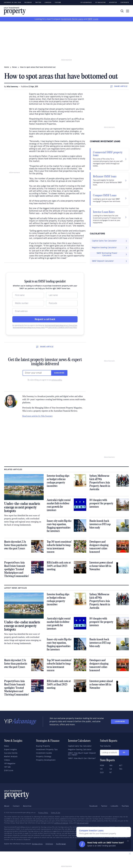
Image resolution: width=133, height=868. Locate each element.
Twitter (38, 3)
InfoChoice (49, 844)
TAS (121, 769)
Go (124, 753)
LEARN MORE (120, 722)
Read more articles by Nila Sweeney (37, 416)
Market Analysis (11, 757)
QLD (102, 773)
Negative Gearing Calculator (80, 750)
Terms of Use (56, 813)
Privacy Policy (43, 813)
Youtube (58, 3)
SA (111, 769)
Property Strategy (44, 757)
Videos (7, 760)
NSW (102, 766)
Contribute (125, 3)
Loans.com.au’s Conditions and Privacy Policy (62, 328)
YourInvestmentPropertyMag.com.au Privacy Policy (29, 328)
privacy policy (57, 380)
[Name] (28, 295)
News (6, 746)
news (14, 67)
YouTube (125, 806)
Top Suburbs (105, 746)
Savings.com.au (37, 844)
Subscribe (59, 373)
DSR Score (9, 771)
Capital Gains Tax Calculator (80, 746)
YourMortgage (61, 844)
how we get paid (83, 823)
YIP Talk (7, 767)
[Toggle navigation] (128, 11)
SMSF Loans (93, 19)
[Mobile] (28, 303)
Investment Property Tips (47, 750)
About (7, 806)
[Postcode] (62, 303)
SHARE (119, 86)
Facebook (28, 3)
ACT (121, 766)
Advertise (113, 3)
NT (111, 773)
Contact (16, 806)
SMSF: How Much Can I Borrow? (82, 758)
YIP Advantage (86, 3)
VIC (101, 769)
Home (7, 67)
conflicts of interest (61, 823)
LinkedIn (48, 3)
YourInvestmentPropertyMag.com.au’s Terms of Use (61, 326)
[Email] (45, 311)
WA (111, 766)
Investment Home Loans (72, 19)
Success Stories (11, 753)
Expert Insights (11, 750)
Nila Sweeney (12, 87)
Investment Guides (44, 753)
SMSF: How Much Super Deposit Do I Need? (82, 754)
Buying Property (43, 746)
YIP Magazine (100, 3)
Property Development (46, 760)
